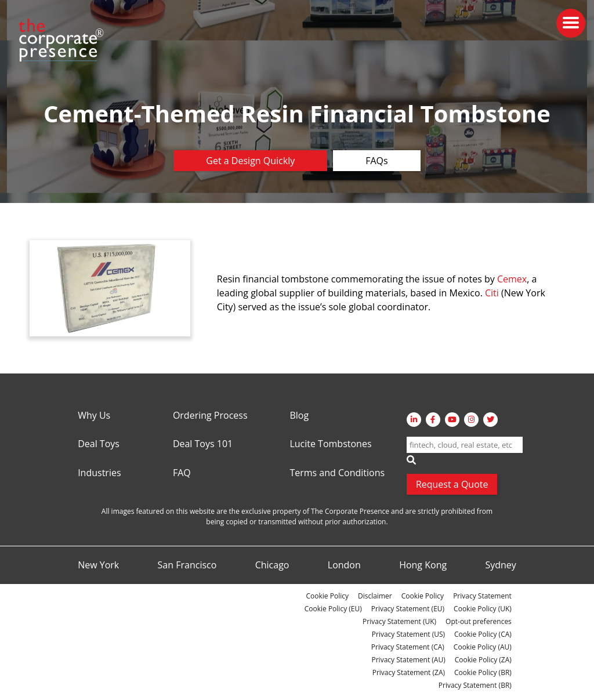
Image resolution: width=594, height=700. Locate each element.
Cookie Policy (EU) (333, 609)
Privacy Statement (482, 596)
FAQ (182, 473)
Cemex (512, 279)
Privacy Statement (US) (408, 634)
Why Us (94, 416)
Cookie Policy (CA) (483, 634)
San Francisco (187, 565)
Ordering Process (210, 416)
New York (98, 565)
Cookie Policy (327, 596)
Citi (492, 293)
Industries (99, 473)
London (344, 565)
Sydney (500, 565)
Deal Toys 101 (203, 444)
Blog (299, 416)
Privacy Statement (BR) (475, 685)
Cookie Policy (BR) (483, 672)
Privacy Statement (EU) (408, 609)
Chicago (272, 565)
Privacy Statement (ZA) (409, 672)
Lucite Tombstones (330, 444)
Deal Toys (99, 444)
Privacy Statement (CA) (408, 647)
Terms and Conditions (337, 473)
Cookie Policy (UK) (483, 609)
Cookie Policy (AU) (483, 647)
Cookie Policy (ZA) (483, 660)
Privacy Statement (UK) (399, 621)
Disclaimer (375, 596)
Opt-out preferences (479, 621)
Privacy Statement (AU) (409, 660)
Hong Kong (423, 565)
